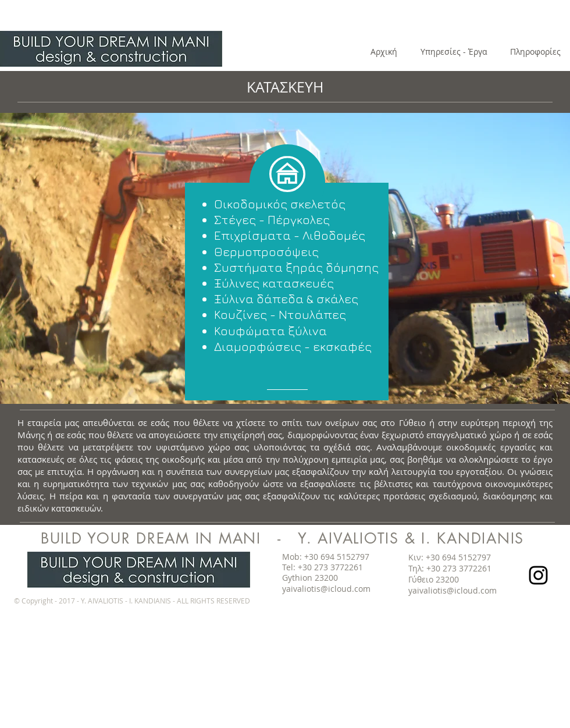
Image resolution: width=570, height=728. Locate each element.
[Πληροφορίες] (535, 52)
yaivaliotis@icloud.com (326, 589)
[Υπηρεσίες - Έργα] (454, 52)
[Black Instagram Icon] (538, 575)
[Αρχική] (384, 52)
